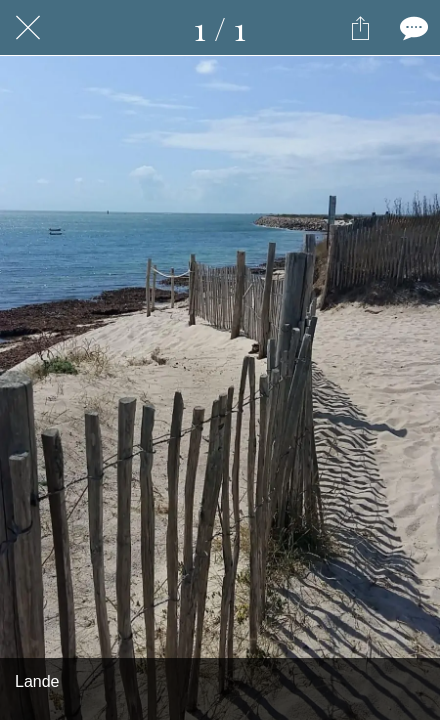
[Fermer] (28, 28)
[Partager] (360, 28)
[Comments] (412, 28)
